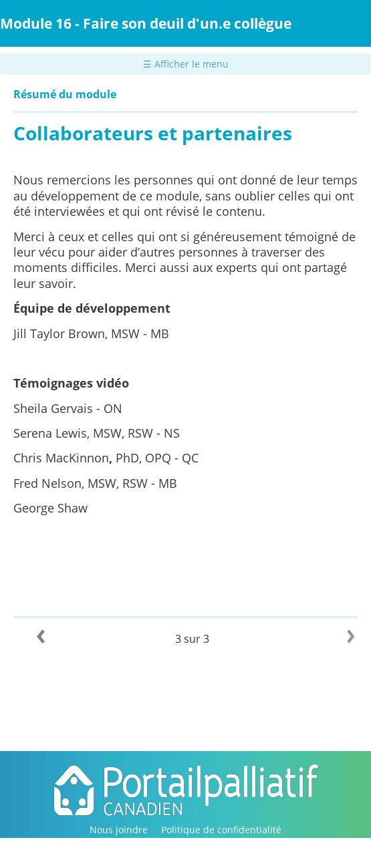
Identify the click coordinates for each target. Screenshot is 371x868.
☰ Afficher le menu (186, 64)
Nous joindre (119, 830)
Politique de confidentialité (221, 830)
